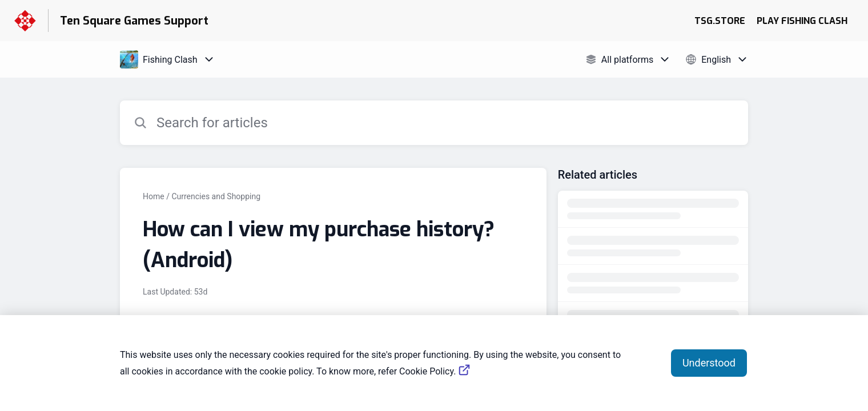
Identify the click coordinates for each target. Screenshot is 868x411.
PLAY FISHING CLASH (802, 21)
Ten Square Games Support (134, 21)
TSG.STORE (720, 21)
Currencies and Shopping (216, 196)
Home (154, 196)
